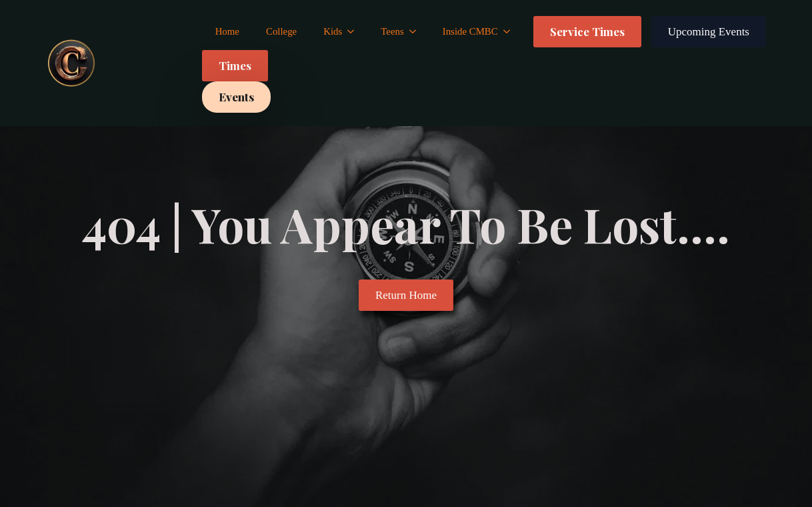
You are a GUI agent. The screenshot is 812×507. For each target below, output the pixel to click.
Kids (333, 31)
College (281, 31)
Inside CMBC (470, 31)
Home (227, 31)
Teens (392, 31)
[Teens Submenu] (417, 32)
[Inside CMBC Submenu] (511, 32)
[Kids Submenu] (355, 32)
